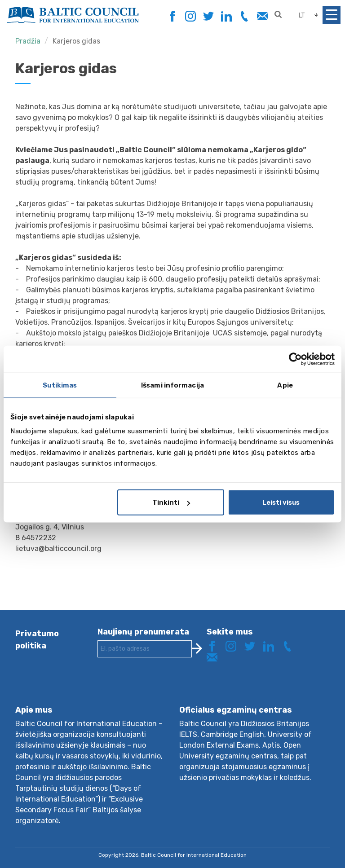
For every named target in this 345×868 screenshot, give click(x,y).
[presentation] (166, 688)
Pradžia (28, 41)
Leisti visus (281, 502)
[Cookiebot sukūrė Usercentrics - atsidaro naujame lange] (295, 359)
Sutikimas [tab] (60, 385)
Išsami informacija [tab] (172, 385)
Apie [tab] (285, 385)
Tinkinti (171, 502)
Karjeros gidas (76, 41)
